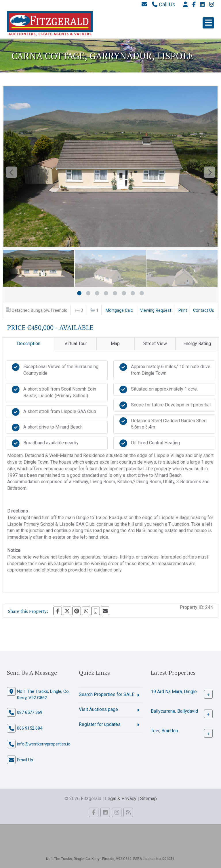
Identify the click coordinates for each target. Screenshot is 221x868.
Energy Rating (197, 344)
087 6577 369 (30, 712)
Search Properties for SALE (107, 694)
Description (29, 344)
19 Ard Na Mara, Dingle (174, 692)
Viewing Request (156, 310)
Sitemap (148, 799)
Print (183, 310)
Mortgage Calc (119, 310)
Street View (155, 344)
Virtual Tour (76, 344)
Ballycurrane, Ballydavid (174, 711)
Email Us (25, 760)
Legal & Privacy (121, 799)
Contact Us (204, 310)
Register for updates (100, 724)
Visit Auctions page (98, 709)
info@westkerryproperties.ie (44, 744)
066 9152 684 (30, 728)
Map (115, 344)
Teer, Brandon (164, 731)
